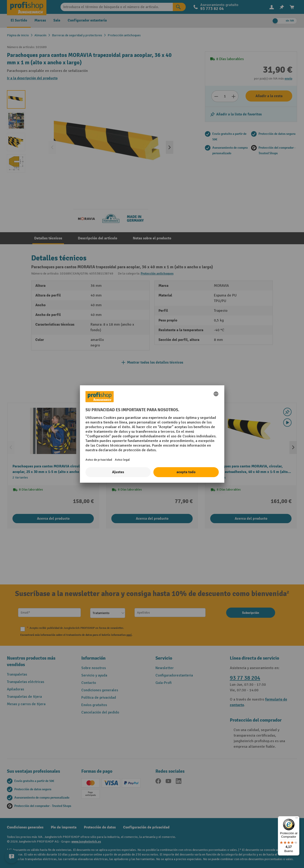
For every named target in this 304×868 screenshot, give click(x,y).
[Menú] (297, 819)
